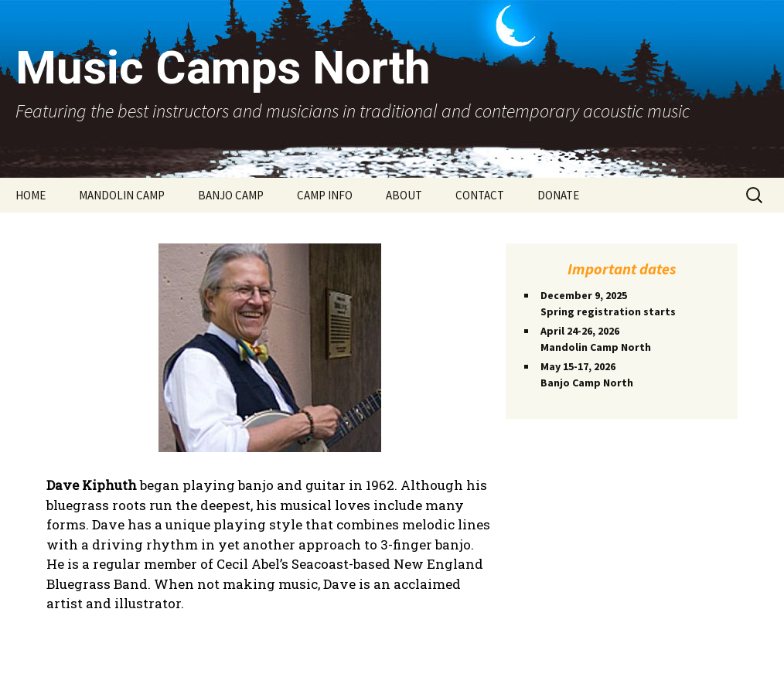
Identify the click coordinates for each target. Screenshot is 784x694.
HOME (31, 195)
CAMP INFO (325, 195)
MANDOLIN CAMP (122, 195)
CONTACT (480, 195)
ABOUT (404, 195)
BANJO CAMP (231, 195)
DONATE (558, 195)
